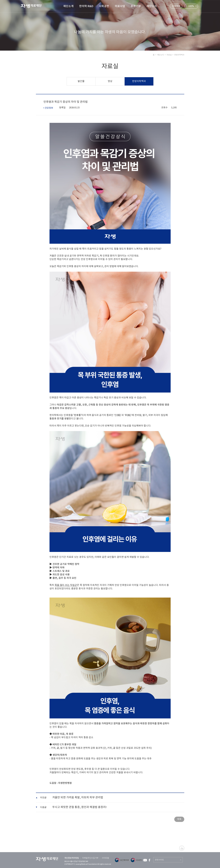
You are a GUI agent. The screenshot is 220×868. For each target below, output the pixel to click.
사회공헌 (104, 6)
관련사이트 (159, 860)
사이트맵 (105, 858)
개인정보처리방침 (72, 858)
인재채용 (176, 6)
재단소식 (152, 6)
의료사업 (120, 6)
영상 (110, 81)
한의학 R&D (86, 6)
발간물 (81, 81)
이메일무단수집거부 (90, 858)
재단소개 (68, 6)
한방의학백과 (139, 81)
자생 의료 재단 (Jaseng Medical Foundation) (33, 6)
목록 (179, 819)
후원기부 (136, 6)
